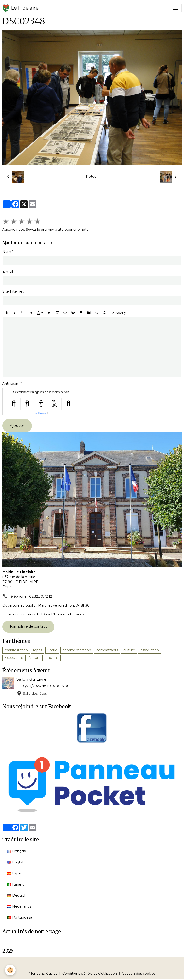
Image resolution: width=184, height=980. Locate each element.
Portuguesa (20, 917)
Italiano (16, 884)
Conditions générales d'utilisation (90, 974)
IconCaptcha (40, 413)
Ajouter (17, 426)
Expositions (14, 658)
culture (129, 650)
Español (16, 873)
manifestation (16, 650)
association (150, 650)
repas (38, 650)
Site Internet (13, 291)
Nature (35, 658)
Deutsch (17, 895)
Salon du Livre (31, 679)
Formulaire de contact (28, 626)
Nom (7, 252)
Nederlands (19, 906)
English (16, 862)
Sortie (52, 650)
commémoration (77, 650)
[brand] (20, 8)
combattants (107, 650)
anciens (52, 658)
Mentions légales (43, 974)
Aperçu (119, 313)
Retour (92, 177)
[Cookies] (10, 970)
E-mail (8, 272)
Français (17, 851)
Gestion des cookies (139, 974)
